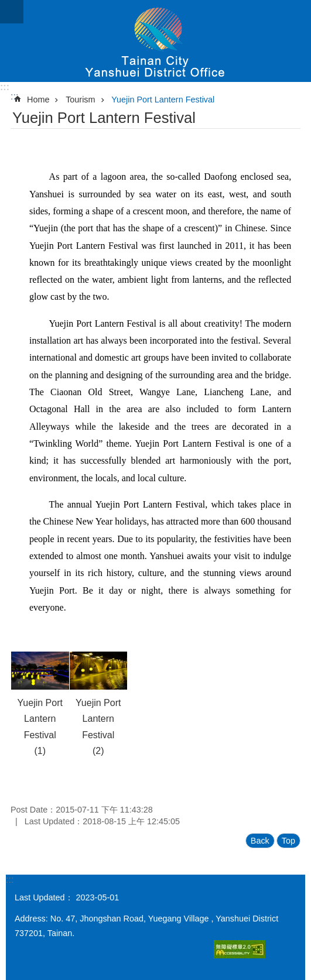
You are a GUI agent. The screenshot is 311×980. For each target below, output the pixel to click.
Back (260, 841)
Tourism (80, 100)
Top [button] (288, 841)
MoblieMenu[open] (12, 12)
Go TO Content (6, 6)
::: (5, 87)
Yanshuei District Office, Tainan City (155, 41)
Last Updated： (44, 897)
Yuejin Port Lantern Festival (163, 100)
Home (38, 100)
